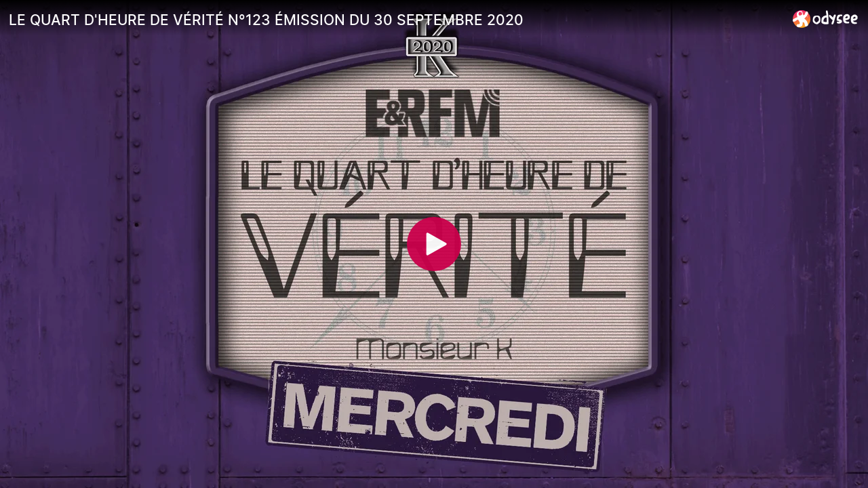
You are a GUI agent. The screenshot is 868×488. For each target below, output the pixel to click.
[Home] (826, 19)
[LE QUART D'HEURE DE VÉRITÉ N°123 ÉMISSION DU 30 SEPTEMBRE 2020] (395, 20)
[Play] (434, 244)
